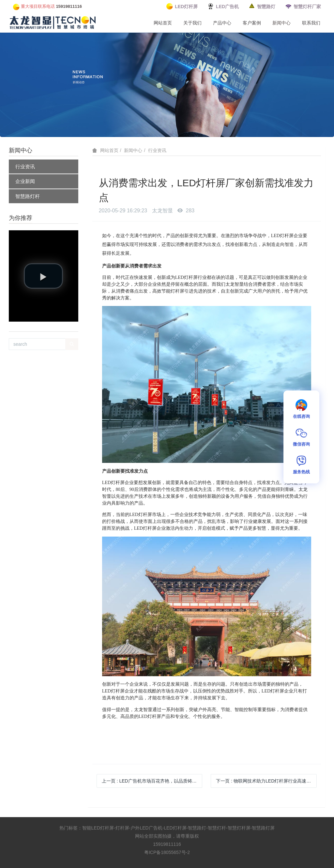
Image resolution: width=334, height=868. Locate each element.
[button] (43, 276)
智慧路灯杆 (28, 196)
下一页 (266, 781)
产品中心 (222, 23)
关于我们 (192, 23)
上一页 (152, 781)
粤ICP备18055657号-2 (167, 852)
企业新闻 (25, 181)
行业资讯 (25, 167)
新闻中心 (281, 23)
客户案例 (252, 23)
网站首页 (163, 23)
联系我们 (311, 23)
